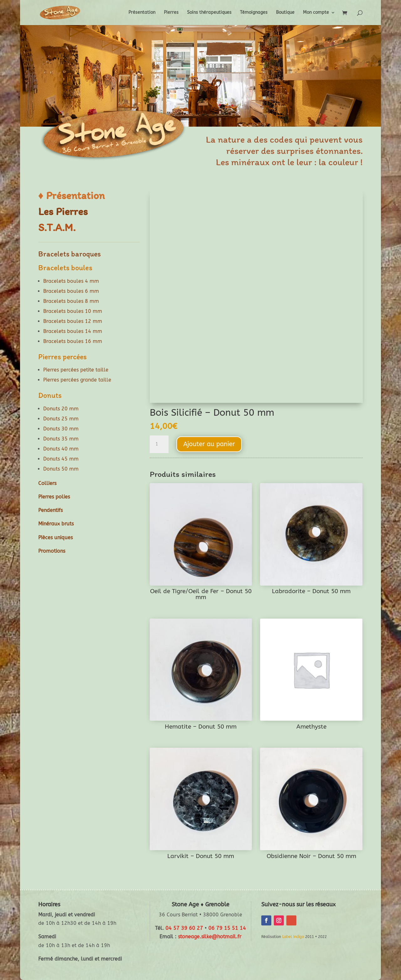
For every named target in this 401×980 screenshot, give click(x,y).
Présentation (142, 13)
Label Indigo (293, 937)
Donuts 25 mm (61, 419)
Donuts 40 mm (61, 449)
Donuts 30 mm (61, 429)
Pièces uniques (55, 537)
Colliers (47, 483)
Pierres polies (54, 497)
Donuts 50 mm (61, 469)
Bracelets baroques (70, 254)
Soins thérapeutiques (209, 13)
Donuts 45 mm (61, 459)
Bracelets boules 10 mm (73, 311)
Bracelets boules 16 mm (73, 341)
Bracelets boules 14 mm (73, 331)
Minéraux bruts (56, 524)
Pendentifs (50, 510)
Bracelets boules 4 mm (71, 281)
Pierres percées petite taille (76, 370)
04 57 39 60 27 (184, 928)
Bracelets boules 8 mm (71, 301)
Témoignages (254, 13)
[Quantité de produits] (159, 444)
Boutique (285, 13)
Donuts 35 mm (61, 439)
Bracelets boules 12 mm (73, 321)
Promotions (52, 551)
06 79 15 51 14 (227, 928)
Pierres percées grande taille (77, 380)
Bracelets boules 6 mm (71, 291)
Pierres (171, 13)
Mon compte (316, 13)
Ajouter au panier (209, 444)
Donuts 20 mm (61, 409)
